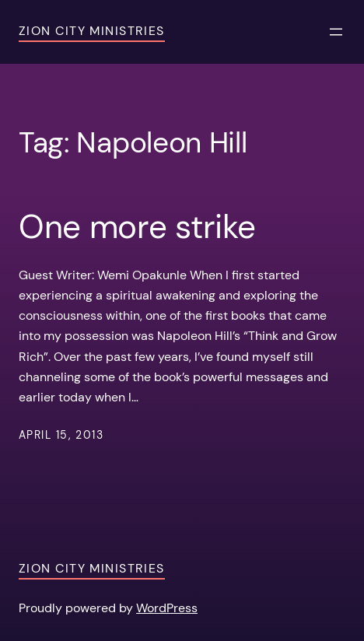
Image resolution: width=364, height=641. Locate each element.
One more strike (137, 227)
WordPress (167, 608)
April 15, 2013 (61, 435)
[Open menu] (336, 32)
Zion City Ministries (92, 31)
